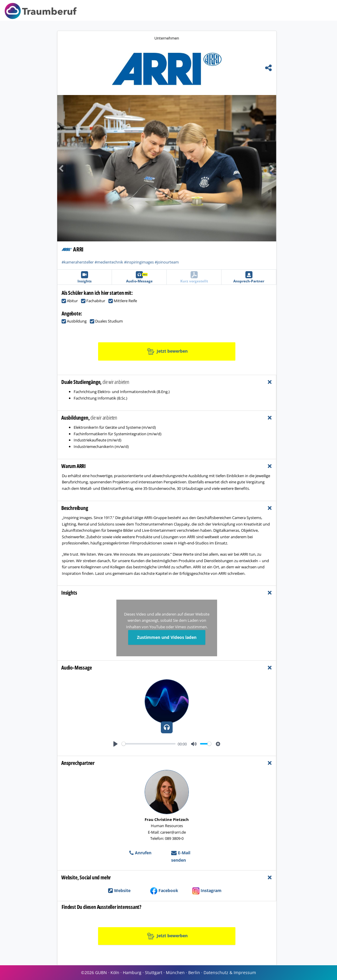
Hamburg (132, 972)
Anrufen (140, 853)
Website (119, 890)
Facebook (164, 890)
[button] (112, 168)
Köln (115, 972)
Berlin (194, 972)
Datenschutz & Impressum (230, 972)
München (175, 972)
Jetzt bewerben (167, 351)
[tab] (167, 382)
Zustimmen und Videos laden (167, 637)
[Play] (115, 744)
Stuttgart (154, 972)
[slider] (149, 744)
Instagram (207, 890)
